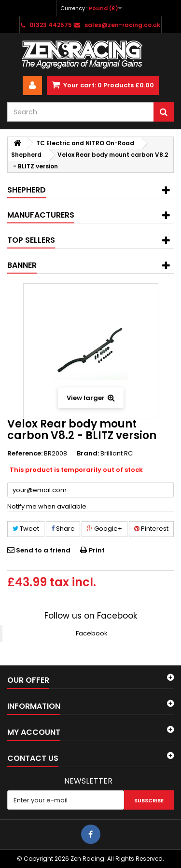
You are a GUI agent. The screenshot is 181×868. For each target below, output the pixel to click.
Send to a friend (43, 550)
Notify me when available (47, 506)
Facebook (92, 633)
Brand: (88, 454)
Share (63, 529)
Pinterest (151, 529)
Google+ (104, 529)
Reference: (25, 454)
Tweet (26, 529)
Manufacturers (41, 215)
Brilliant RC (117, 453)
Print (97, 550)
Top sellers (31, 240)
